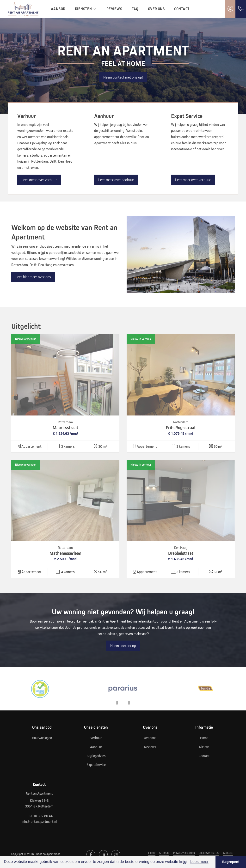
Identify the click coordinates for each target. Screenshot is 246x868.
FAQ (135, 9)
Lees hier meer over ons (33, 277)
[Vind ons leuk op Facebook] (91, 854)
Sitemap (164, 853)
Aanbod (58, 9)
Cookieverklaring (209, 853)
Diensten (86, 9)
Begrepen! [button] (231, 862)
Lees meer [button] (199, 862)
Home (152, 853)
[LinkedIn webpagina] (103, 854)
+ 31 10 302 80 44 (39, 816)
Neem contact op (123, 646)
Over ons (156, 9)
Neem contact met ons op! (123, 77)
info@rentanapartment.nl (39, 822)
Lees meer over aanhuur (116, 180)
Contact (182, 9)
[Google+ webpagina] (116, 854)
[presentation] (117, 703)
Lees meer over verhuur (39, 180)
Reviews (114, 9)
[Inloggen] (230, 9)
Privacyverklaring (184, 853)
